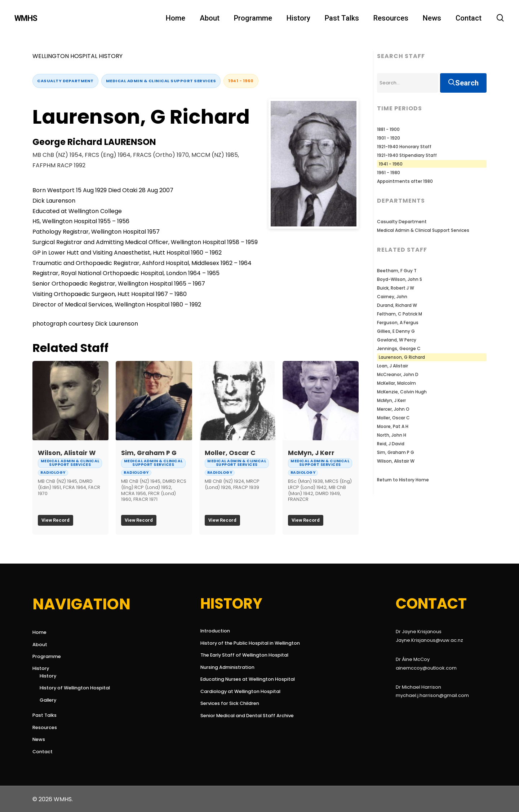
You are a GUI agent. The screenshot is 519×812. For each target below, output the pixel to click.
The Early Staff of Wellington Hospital (244, 655)
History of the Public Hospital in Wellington (245, 643)
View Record (56, 520)
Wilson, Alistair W (67, 453)
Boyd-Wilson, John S (400, 279)
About (40, 645)
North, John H (392, 435)
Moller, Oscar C (230, 453)
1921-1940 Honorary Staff (404, 147)
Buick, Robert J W (396, 288)
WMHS (26, 18)
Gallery (48, 700)
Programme (47, 656)
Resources (45, 727)
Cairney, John (392, 297)
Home (39, 632)
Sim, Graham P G (149, 453)
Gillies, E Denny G (396, 331)
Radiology (53, 473)
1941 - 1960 (241, 81)
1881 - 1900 (388, 129)
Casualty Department (65, 81)
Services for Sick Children (230, 703)
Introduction (215, 631)
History (41, 668)
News (39, 739)
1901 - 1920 (389, 138)
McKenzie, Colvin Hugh (402, 392)
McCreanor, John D (398, 374)
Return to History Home (403, 480)
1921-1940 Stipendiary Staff (407, 155)
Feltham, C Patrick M (400, 314)
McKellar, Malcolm (396, 383)
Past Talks (45, 715)
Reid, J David (391, 444)
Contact (43, 752)
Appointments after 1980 (405, 181)
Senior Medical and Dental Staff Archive (245, 716)
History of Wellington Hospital (75, 688)
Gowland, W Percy (397, 340)
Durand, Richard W (397, 305)
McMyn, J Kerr (311, 453)
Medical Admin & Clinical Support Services (161, 81)
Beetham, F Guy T (397, 271)
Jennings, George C (399, 348)
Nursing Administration (227, 667)
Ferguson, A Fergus (398, 323)
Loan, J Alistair (392, 366)
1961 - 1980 (389, 173)
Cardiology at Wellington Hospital (240, 691)
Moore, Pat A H (393, 426)
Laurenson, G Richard (402, 357)
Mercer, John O (393, 409)
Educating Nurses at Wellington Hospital (245, 679)
